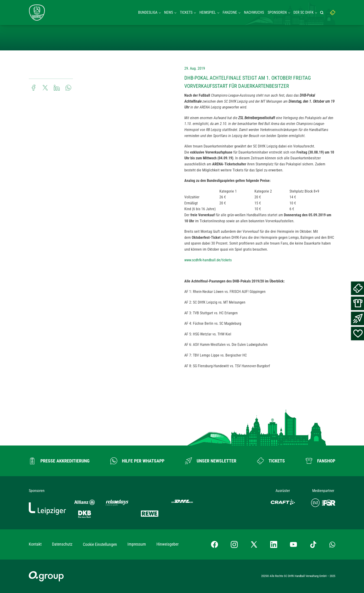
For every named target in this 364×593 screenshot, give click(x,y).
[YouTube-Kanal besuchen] (293, 544)
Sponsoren (277, 12)
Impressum (137, 544)
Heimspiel (208, 12)
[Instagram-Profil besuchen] (234, 544)
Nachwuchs (254, 12)
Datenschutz (62, 544)
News (169, 12)
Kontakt (35, 544)
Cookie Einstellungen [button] (100, 544)
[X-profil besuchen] (254, 544)
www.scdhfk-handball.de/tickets (208, 260)
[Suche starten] (322, 13)
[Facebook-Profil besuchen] (214, 544)
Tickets (186, 12)
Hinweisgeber (167, 544)
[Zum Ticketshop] (271, 461)
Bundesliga (148, 12)
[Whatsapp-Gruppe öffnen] (332, 544)
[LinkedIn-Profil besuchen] (274, 544)
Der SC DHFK (304, 12)
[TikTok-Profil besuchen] (313, 544)
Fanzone (230, 12)
